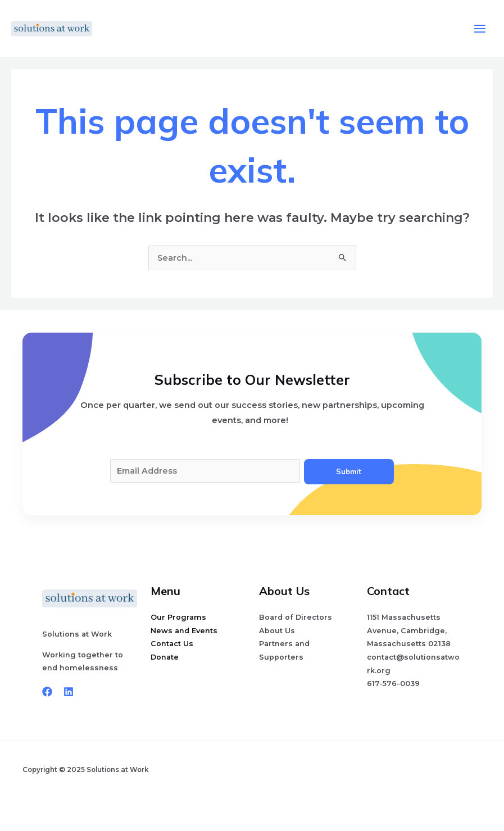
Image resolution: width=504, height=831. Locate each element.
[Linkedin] (69, 692)
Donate (165, 657)
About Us (277, 631)
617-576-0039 (393, 684)
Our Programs (178, 617)
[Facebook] (47, 692)
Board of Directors (296, 617)
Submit (349, 471)
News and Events (184, 631)
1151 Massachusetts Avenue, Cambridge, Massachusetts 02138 (409, 630)
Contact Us (172, 644)
